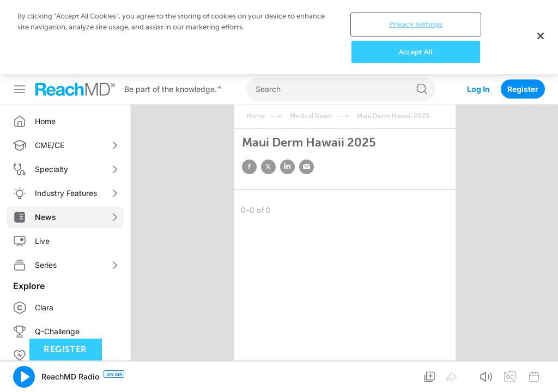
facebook (249, 167)
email (307, 167)
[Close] (541, 36)
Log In (478, 89)
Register (523, 89)
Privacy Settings (416, 24)
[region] (279, 37)
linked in (287, 167)
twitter (268, 167)
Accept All (416, 52)
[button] (24, 377)
